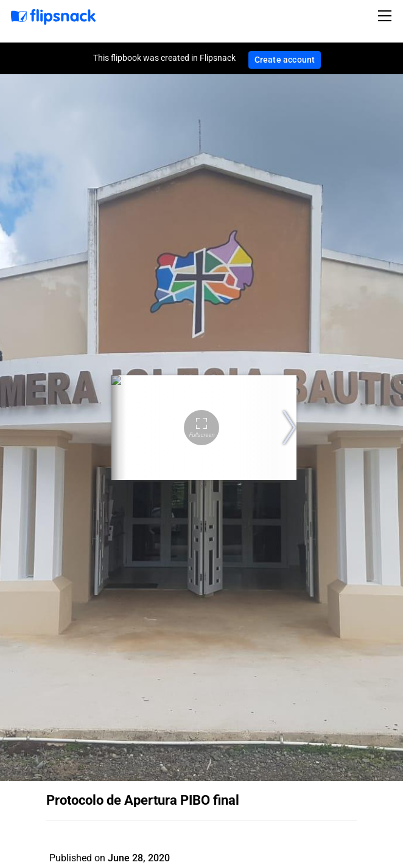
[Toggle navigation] (387, 16)
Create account (285, 60)
